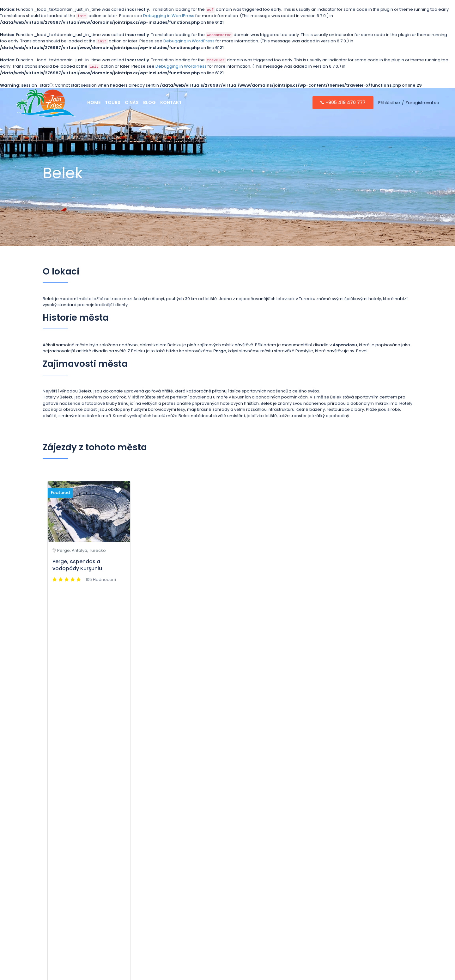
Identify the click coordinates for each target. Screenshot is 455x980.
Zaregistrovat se (422, 103)
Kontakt (171, 102)
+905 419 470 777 (343, 102)
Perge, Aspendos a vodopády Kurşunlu (77, 565)
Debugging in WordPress (169, 16)
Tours (113, 102)
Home (94, 102)
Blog (149, 102)
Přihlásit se (389, 103)
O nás (132, 102)
